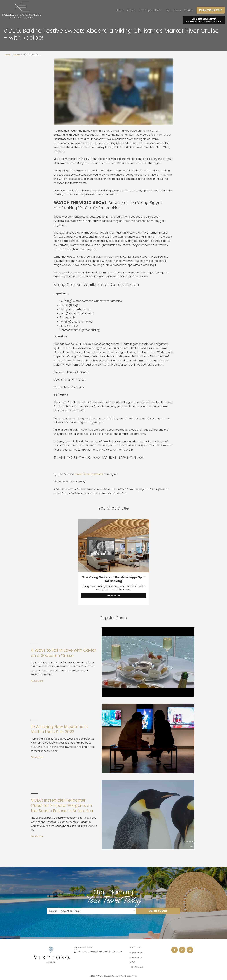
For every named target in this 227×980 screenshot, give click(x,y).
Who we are (136, 948)
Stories (188, 10)
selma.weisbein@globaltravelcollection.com (100, 952)
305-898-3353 (85, 948)
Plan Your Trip (211, 10)
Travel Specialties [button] (149, 10)
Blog (132, 962)
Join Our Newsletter (204, 20)
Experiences (173, 10)
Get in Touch (158, 911)
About (131, 10)
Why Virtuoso (137, 953)
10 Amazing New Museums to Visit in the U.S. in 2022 (60, 729)
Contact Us (136, 957)
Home (120, 10)
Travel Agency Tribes (129, 976)
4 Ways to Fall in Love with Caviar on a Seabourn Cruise (64, 653)
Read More (37, 681)
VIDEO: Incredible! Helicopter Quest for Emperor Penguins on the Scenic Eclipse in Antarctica (62, 805)
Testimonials (136, 967)
